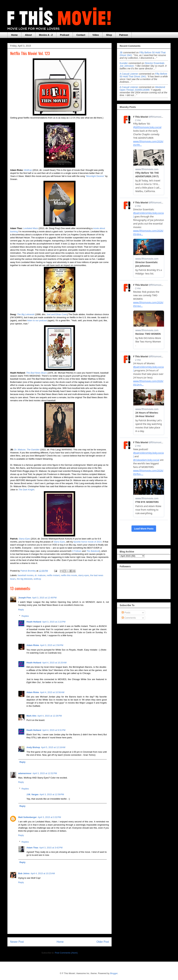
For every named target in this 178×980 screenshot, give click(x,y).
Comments (129, 618)
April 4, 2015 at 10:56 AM (52, 692)
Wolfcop (28, 170)
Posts (126, 613)
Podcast (65, 35)
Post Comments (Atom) (66, 953)
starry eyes (84, 575)
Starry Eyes (24, 539)
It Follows (77, 551)
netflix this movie (69, 575)
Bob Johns (24, 873)
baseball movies (26, 575)
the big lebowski (25, 579)
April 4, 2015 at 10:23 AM (43, 873)
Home (14, 35)
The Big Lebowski (26, 314)
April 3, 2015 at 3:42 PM (51, 848)
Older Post (103, 942)
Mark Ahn (31, 716)
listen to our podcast (37, 320)
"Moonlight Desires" (95, 176)
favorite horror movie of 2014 (87, 542)
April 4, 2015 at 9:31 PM (54, 730)
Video (96, 35)
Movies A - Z (46, 35)
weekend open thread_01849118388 (142, 88)
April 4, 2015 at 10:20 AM (54, 663)
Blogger (114, 973)
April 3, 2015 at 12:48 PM (44, 598)
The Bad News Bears (36, 373)
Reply (21, 610)
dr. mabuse (40, 575)
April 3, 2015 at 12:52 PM (45, 773)
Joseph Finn (25, 598)
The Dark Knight (26, 490)
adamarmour (25, 773)
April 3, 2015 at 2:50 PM (52, 645)
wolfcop (37, 579)
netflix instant (53, 575)
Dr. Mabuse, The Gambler (27, 450)
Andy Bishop (33, 747)
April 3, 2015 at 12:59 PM (52, 794)
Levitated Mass (31, 228)
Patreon (124, 35)
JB (121, 52)
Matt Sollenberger (27, 817)
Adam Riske (33, 645)
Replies (25, 616)
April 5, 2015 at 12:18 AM (53, 747)
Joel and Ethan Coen (57, 314)
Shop (109, 35)
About (28, 35)
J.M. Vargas (33, 794)
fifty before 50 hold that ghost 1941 (143, 75)
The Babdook (93, 551)
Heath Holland (34, 622)
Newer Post (17, 942)
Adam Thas (32, 848)
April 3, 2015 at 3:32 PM (49, 817)
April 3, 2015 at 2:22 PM (54, 622)
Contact (81, 35)
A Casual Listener (129, 74)
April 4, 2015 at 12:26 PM (50, 716)
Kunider (124, 63)
